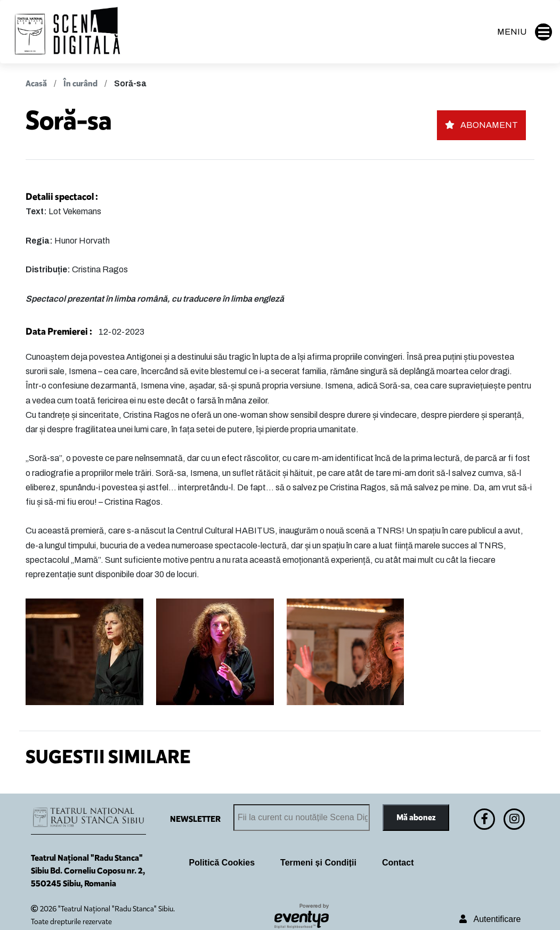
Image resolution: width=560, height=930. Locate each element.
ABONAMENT (481, 125)
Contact (398, 863)
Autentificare (490, 919)
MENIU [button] (525, 32)
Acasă (36, 83)
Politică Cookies (222, 863)
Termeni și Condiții (318, 863)
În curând (80, 83)
